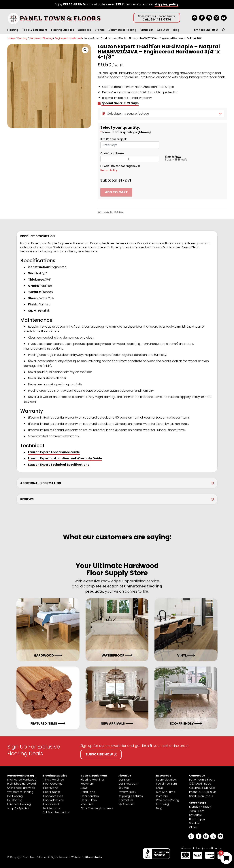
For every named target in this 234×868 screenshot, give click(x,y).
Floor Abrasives (53, 796)
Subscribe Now (99, 754)
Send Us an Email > (201, 796)
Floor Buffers (89, 800)
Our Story (124, 780)
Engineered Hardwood (68, 38)
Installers (162, 796)
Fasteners (87, 784)
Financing (162, 804)
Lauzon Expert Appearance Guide (54, 452)
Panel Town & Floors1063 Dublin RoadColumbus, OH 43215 (202, 784)
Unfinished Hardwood (21, 788)
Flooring (13, 30)
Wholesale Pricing (168, 800)
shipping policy (167, 4)
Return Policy (109, 170)
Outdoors (84, 30)
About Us (163, 30)
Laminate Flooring (19, 804)
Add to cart (116, 192)
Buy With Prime (166, 792)
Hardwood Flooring (41, 38)
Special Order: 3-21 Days (120, 103)
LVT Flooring (15, 800)
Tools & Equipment (35, 30)
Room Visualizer (166, 780)
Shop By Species (18, 808)
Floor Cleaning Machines (97, 808)
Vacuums (87, 804)
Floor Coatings (53, 784)
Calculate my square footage (162, 114)
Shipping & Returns (131, 796)
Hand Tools (88, 792)
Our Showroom (128, 784)
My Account (202, 30)
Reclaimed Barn (166, 784)
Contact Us (126, 800)
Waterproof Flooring (20, 792)
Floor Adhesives (53, 800)
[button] (85, 50)
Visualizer (147, 30)
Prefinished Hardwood (22, 784)
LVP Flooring (15, 796)
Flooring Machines (93, 780)
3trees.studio (94, 857)
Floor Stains (51, 788)
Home (11, 38)
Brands (100, 30)
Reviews (124, 788)
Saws (84, 788)
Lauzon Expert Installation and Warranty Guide (65, 458)
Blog (176, 30)
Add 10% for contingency (121, 166)
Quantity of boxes (112, 153)
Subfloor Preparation (57, 812)
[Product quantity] (130, 159)
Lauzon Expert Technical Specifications (59, 465)
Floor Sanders (90, 796)
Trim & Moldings (53, 780)
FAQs (159, 788)
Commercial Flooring (122, 30)
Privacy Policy (127, 792)
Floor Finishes (52, 792)
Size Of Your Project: (114, 139)
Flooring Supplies (63, 30)
